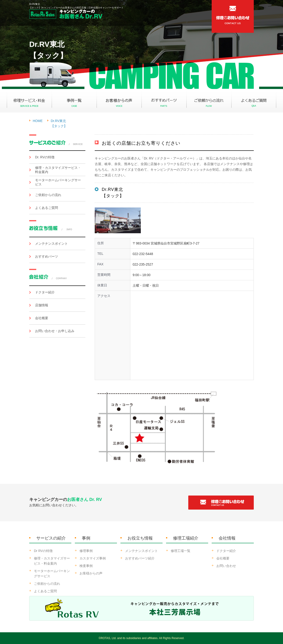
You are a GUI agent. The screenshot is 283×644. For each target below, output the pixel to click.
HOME (38, 121)
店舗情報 (42, 305)
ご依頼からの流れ (48, 195)
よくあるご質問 (47, 208)
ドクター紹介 (45, 292)
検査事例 (86, 566)
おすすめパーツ (47, 256)
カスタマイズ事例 (93, 558)
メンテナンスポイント (51, 244)
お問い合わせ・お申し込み (55, 331)
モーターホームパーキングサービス (58, 182)
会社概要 (42, 318)
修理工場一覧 (181, 551)
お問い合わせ (226, 566)
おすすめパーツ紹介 (140, 558)
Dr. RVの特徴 (45, 157)
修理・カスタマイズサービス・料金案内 (58, 170)
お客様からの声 (91, 573)
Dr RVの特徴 (43, 551)
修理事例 (86, 551)
